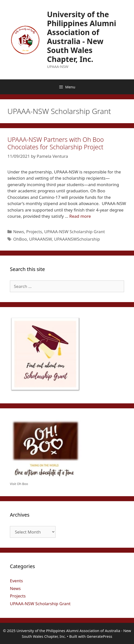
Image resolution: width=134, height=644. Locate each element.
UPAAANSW (41, 239)
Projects (34, 232)
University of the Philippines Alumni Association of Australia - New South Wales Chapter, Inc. (82, 37)
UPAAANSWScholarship (77, 239)
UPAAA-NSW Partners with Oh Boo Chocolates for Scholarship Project (56, 143)
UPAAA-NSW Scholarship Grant (75, 232)
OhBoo (20, 239)
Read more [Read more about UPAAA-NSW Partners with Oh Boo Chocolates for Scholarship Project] (80, 216)
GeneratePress (99, 636)
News (19, 232)
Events (16, 581)
